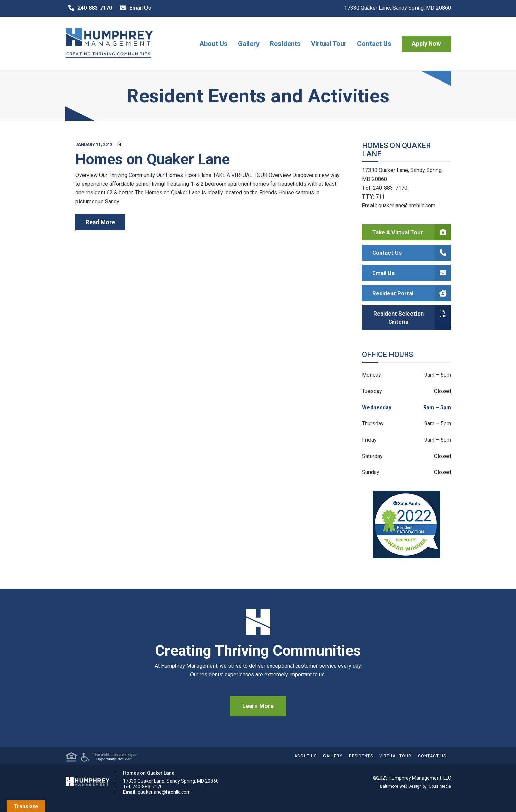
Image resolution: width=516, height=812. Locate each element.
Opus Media (440, 786)
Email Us (134, 8)
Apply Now (426, 44)
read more (100, 222)
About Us (214, 44)
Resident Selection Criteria (412, 318)
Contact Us (374, 44)
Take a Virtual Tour (412, 232)
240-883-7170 (89, 8)
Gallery (249, 44)
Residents (285, 44)
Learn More (258, 706)
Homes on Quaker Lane (153, 159)
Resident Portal (412, 293)
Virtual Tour (329, 44)
